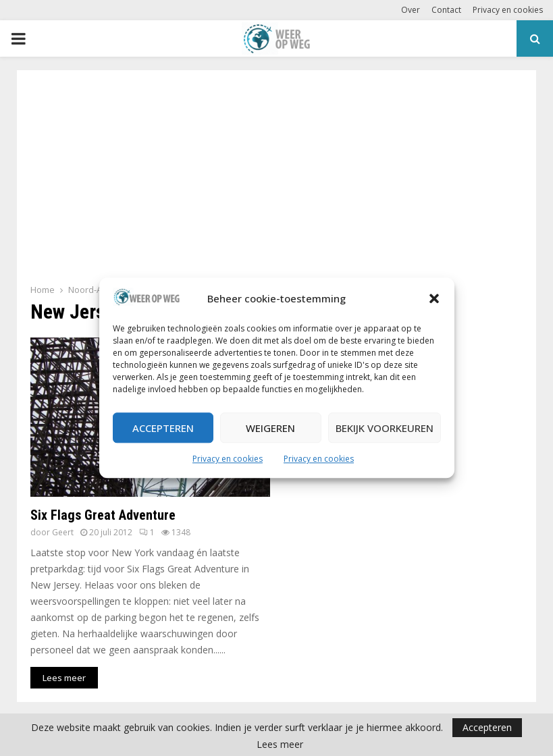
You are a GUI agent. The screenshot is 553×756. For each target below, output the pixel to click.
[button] (434, 299)
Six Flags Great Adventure (103, 515)
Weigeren (270, 428)
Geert (63, 532)
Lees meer (280, 745)
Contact (446, 10)
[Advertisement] (276, 181)
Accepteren (163, 428)
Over (411, 10)
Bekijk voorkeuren (385, 428)
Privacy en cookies (228, 459)
